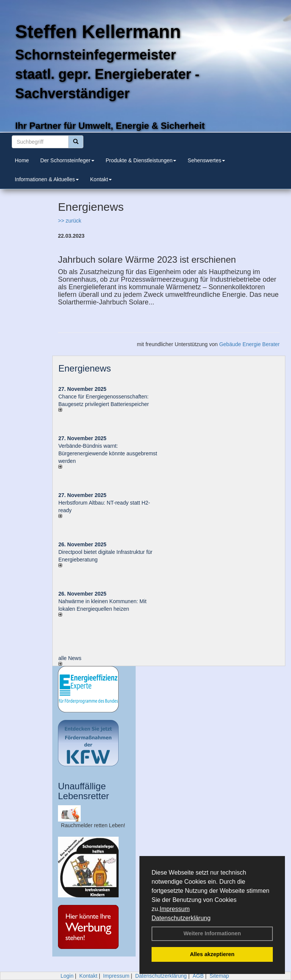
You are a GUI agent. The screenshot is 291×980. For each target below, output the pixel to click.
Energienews (85, 368)
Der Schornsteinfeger (67, 160)
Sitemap (219, 976)
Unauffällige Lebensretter (84, 791)
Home (22, 160)
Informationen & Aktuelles (47, 179)
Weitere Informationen (212, 933)
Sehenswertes (206, 160)
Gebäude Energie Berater (249, 344)
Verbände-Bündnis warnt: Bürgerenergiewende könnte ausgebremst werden (108, 453)
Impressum (174, 909)
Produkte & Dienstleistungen (141, 160)
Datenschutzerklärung (181, 918)
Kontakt (101, 179)
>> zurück (70, 221)
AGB (198, 976)
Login (67, 976)
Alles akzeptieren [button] (212, 954)
